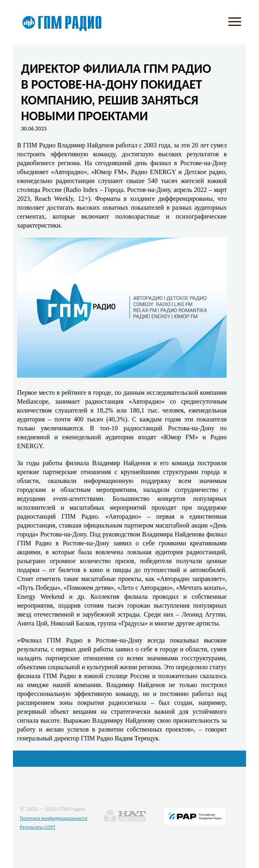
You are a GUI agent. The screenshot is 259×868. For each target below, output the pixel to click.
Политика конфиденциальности (54, 818)
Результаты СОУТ (38, 827)
